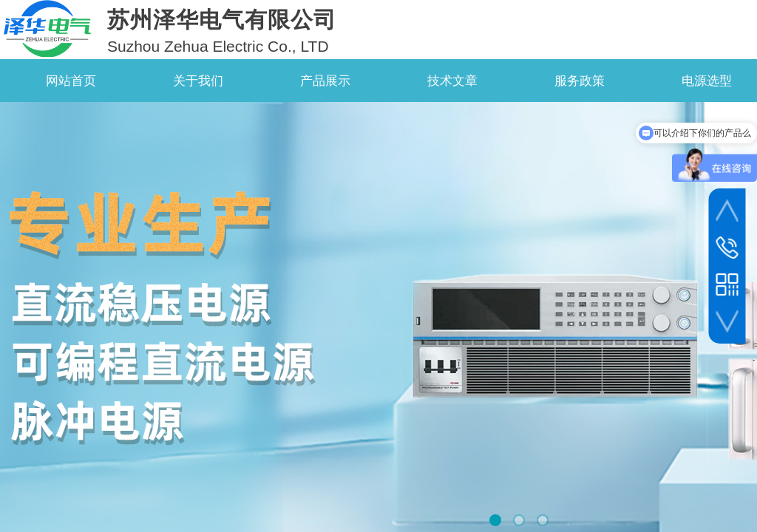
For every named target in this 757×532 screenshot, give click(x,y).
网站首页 (71, 81)
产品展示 (325, 81)
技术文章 (452, 81)
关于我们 (198, 81)
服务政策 (580, 81)
